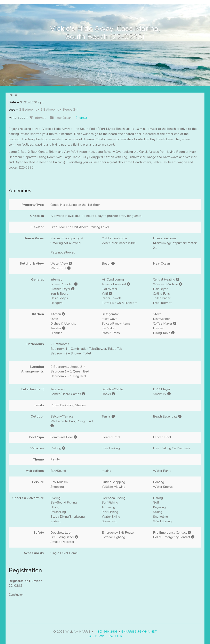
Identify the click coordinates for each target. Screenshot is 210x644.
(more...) (81, 118)
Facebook (96, 636)
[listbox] (105, 45)
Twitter (115, 636)
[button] (105, 76)
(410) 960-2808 (106, 632)
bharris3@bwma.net (139, 632)
